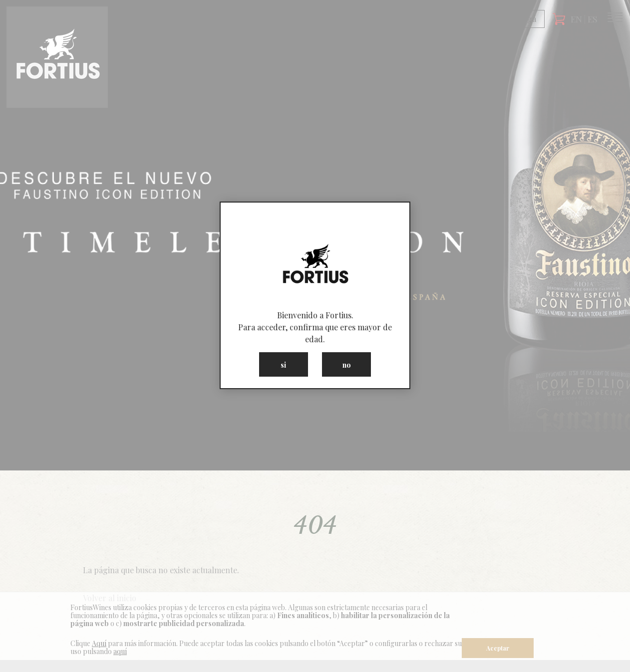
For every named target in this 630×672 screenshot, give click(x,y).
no (347, 365)
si (283, 365)
